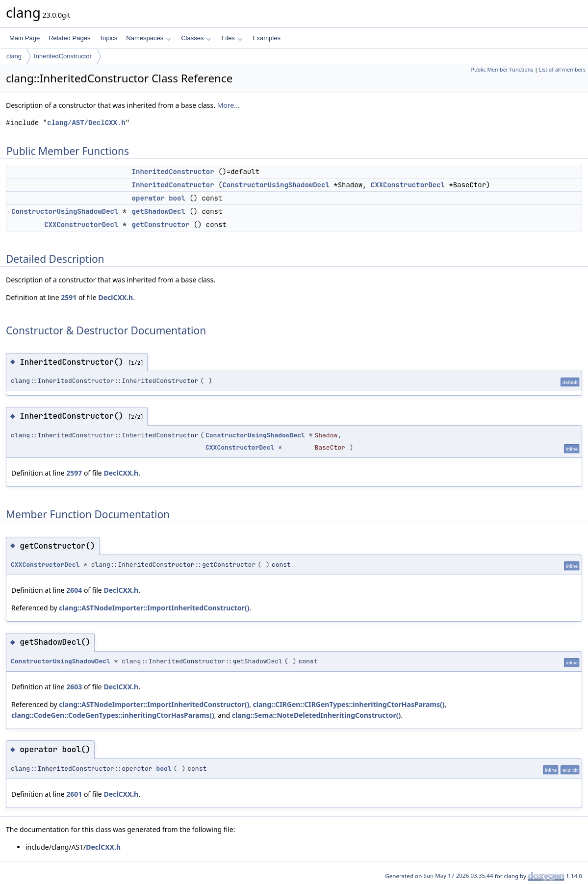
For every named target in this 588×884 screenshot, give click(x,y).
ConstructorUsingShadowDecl (276, 185)
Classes (196, 38)
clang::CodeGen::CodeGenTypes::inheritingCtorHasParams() (113, 715)
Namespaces (148, 38)
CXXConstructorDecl (408, 185)
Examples (267, 38)
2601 (74, 794)
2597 (74, 473)
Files (232, 38)
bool (164, 769)
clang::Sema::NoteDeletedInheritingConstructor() (316, 715)
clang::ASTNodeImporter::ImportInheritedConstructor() (154, 608)
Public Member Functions (502, 70)
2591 (69, 297)
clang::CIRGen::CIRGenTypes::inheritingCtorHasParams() (349, 704)
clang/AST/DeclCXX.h (86, 123)
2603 (74, 687)
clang (14, 56)
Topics (108, 38)
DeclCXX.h (115, 297)
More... (229, 105)
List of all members (562, 70)
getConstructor (161, 225)
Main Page (25, 38)
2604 (74, 590)
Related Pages (69, 38)
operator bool (159, 198)
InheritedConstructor (63, 56)
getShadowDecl (159, 211)
